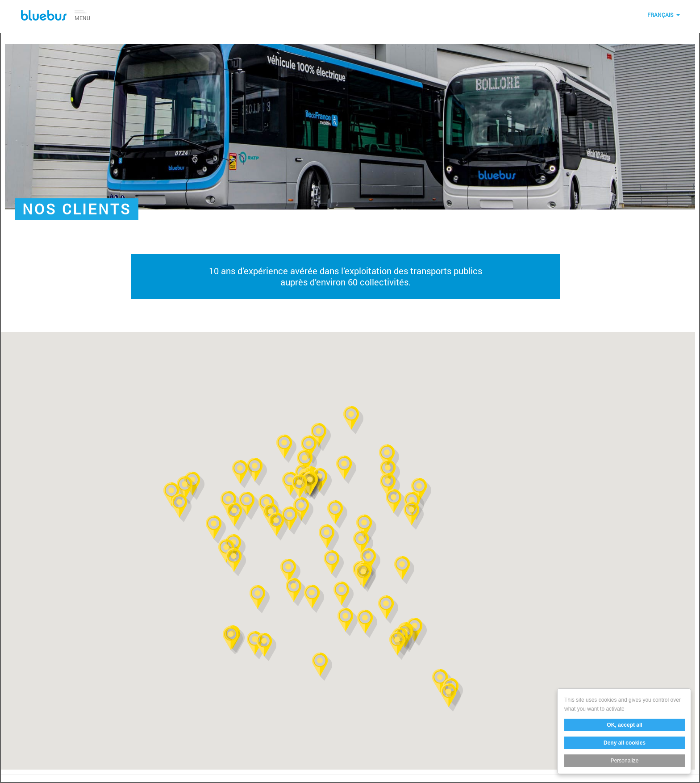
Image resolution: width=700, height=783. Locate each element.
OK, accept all (625, 725)
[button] (346, 470)
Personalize (625, 761)
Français (660, 15)
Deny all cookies (625, 743)
